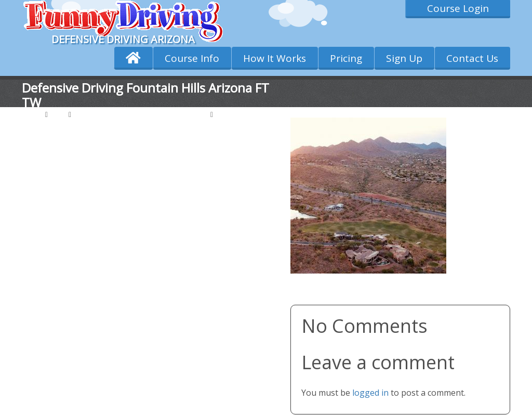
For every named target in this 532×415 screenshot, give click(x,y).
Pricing (346, 58)
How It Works (275, 58)
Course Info (192, 58)
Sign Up (404, 58)
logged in (370, 393)
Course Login (458, 8)
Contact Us (472, 58)
